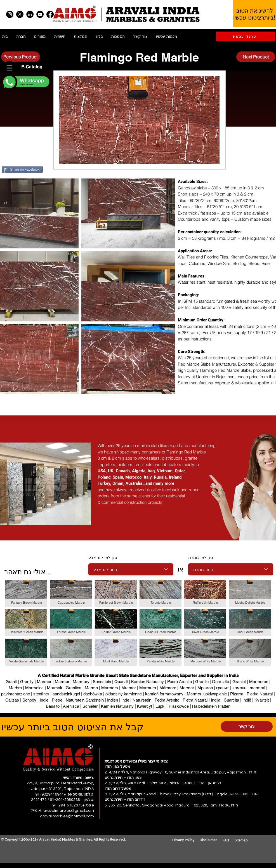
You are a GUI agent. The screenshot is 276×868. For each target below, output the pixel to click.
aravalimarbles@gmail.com (69, 811)
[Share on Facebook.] (22, 170)
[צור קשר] (247, 726)
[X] (20, 14)
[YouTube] (40, 14)
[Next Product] (256, 57)
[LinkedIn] (30, 14)
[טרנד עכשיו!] (246, 36)
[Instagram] (10, 14)
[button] (26, 67)
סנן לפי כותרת (201, 557)
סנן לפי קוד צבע (103, 557)
